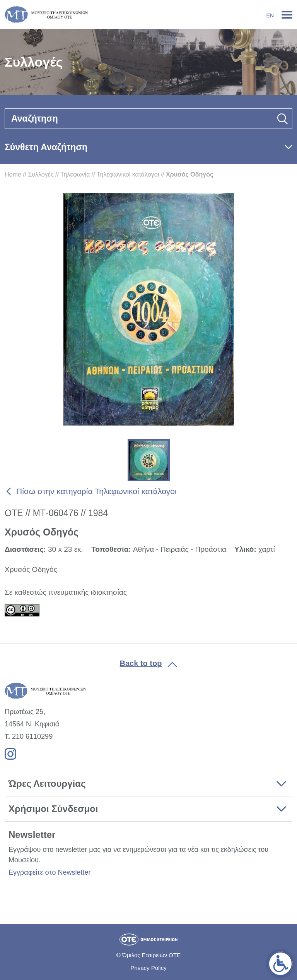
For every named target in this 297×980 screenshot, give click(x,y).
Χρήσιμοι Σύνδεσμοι (53, 809)
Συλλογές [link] (41, 174)
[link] (280, 964)
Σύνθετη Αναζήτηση (46, 147)
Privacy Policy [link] (148, 968)
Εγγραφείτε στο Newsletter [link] (49, 872)
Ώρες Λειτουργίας (47, 783)
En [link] (270, 15)
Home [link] (13, 174)
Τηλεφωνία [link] (75, 174)
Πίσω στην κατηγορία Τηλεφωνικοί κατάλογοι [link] (96, 491)
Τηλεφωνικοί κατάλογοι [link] (128, 174)
